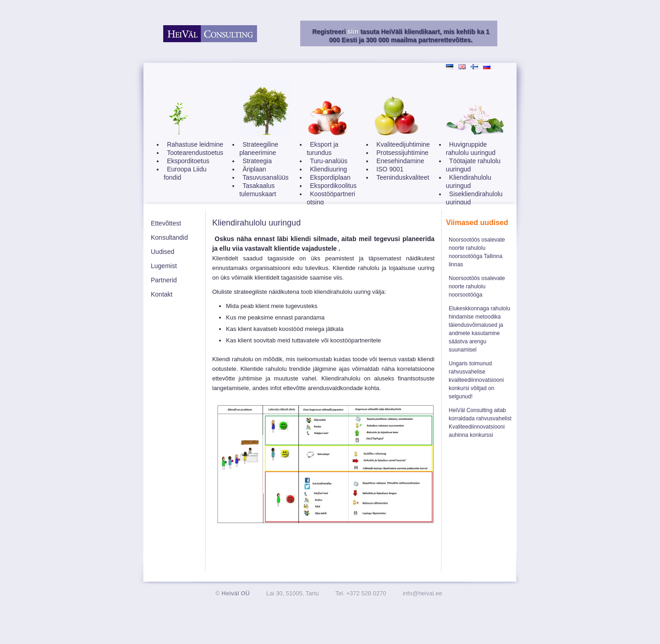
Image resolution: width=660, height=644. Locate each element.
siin (353, 32)
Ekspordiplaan (330, 177)
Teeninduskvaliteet (403, 177)
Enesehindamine (400, 161)
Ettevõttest (166, 223)
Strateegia (257, 161)
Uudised (162, 252)
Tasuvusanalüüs (265, 177)
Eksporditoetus (188, 161)
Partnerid (164, 280)
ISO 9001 (390, 169)
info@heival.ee (423, 593)
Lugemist (164, 266)
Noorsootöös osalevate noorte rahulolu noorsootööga (477, 286)
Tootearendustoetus (195, 153)
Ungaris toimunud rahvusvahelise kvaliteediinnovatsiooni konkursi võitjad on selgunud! (476, 380)
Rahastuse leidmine (195, 144)
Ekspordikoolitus (333, 186)
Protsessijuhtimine (402, 153)
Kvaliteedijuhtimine (403, 144)
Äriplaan (254, 169)
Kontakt (162, 294)
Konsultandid (169, 237)
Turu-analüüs (329, 161)
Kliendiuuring (328, 169)
